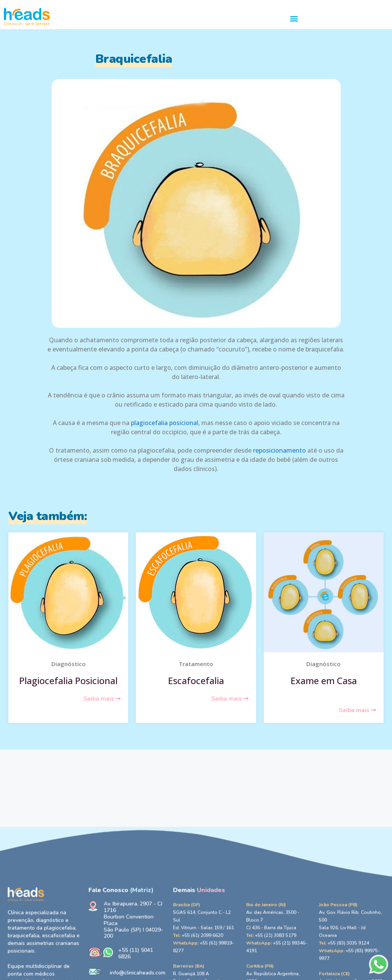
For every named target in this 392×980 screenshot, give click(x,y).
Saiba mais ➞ (102, 699)
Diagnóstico (69, 664)
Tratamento (196, 664)
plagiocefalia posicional (165, 423)
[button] (294, 18)
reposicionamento (279, 450)
